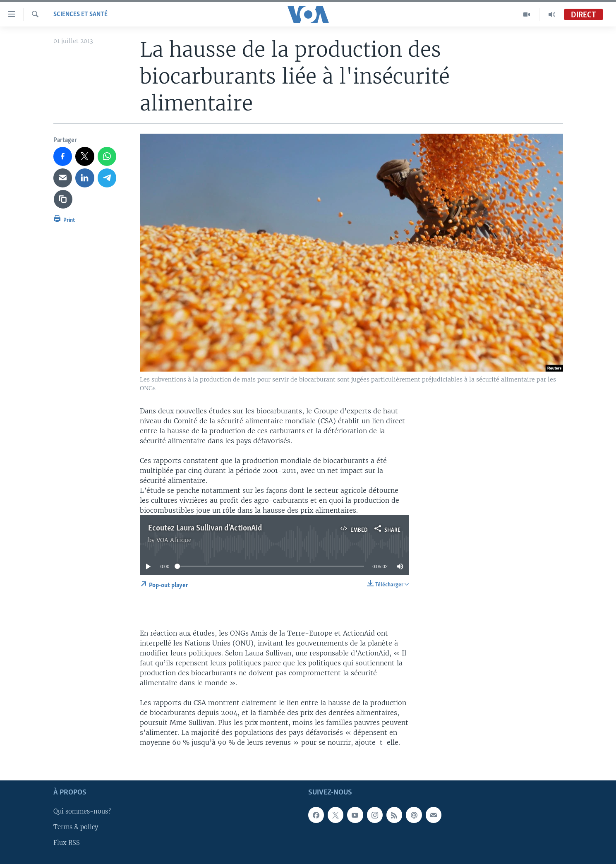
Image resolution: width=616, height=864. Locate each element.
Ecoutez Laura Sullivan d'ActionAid (205, 528)
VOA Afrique (174, 540)
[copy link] (63, 199)
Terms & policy (76, 827)
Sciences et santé (80, 14)
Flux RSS (67, 843)
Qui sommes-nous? (82, 811)
